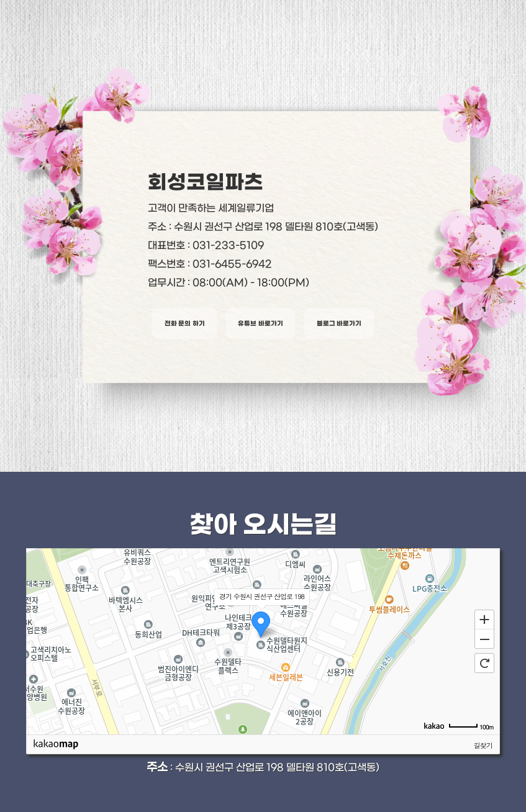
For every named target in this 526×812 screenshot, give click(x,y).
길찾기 (483, 745)
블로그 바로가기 (339, 323)
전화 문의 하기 (185, 323)
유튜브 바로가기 (261, 323)
